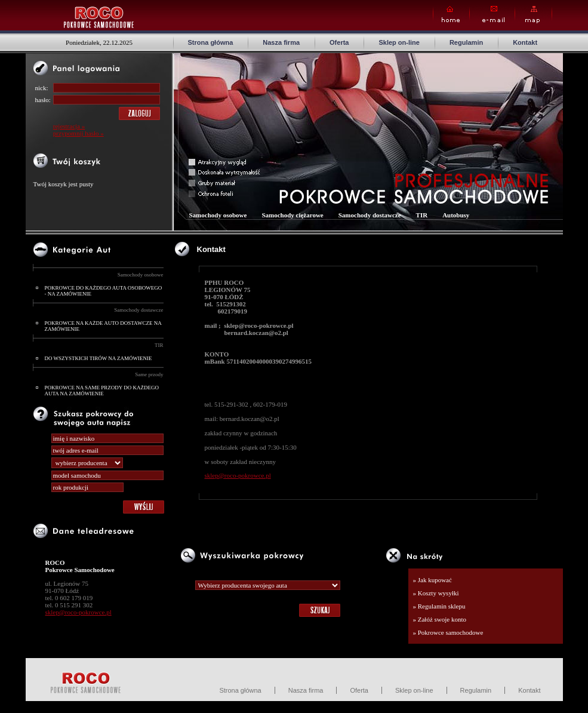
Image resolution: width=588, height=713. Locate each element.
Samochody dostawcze (138, 310)
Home (451, 15)
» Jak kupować (432, 580)
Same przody (149, 374)
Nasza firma (281, 42)
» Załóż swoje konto (440, 619)
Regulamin (466, 42)
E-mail (492, 15)
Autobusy (456, 215)
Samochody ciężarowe (292, 215)
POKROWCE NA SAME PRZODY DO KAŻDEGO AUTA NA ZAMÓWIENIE (102, 391)
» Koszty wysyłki (436, 593)
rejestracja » (69, 126)
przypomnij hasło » (78, 133)
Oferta (339, 42)
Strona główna (211, 42)
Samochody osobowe (141, 275)
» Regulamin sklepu (439, 606)
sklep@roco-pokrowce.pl (78, 612)
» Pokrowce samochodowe (448, 632)
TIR (159, 345)
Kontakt (525, 42)
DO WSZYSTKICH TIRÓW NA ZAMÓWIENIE (98, 358)
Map (533, 15)
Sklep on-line (399, 42)
